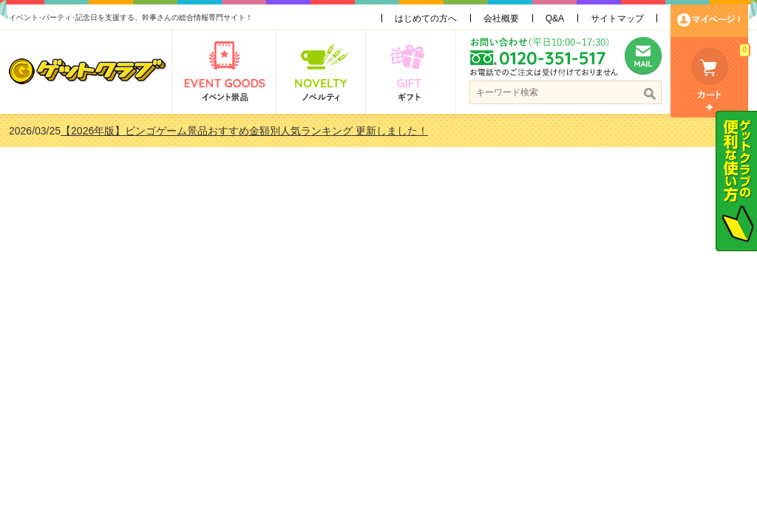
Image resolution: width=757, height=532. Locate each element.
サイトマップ (617, 18)
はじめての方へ (426, 18)
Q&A (555, 18)
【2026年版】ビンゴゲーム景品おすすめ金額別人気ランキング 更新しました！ (244, 131)
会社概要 (501, 18)
